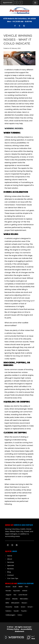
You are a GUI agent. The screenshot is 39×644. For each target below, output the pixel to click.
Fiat (27, 587)
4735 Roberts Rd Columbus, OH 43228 (19, 19)
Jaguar (9, 595)
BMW (21, 587)
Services (11, 562)
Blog (9, 572)
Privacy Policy (13, 629)
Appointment (8, 3)
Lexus (8, 599)
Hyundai (17, 591)
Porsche (9, 607)
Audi (15, 587)
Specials (11, 565)
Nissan (25, 603)
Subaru (9, 611)
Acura (8, 587)
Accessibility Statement (24, 630)
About (10, 559)
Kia (15, 595)
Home (10, 556)
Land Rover (23, 595)
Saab (17, 607)
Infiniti (25, 591)
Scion (23, 607)
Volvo (20, 615)
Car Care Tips (13, 578)
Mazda (15, 599)
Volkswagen (11, 615)
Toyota (24, 611)
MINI (7, 603)
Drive (11, 627)
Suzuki (16, 611)
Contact (11, 575)
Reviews (10, 569)
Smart (30, 607)
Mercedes (24, 599)
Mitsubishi (15, 603)
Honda (8, 591)
